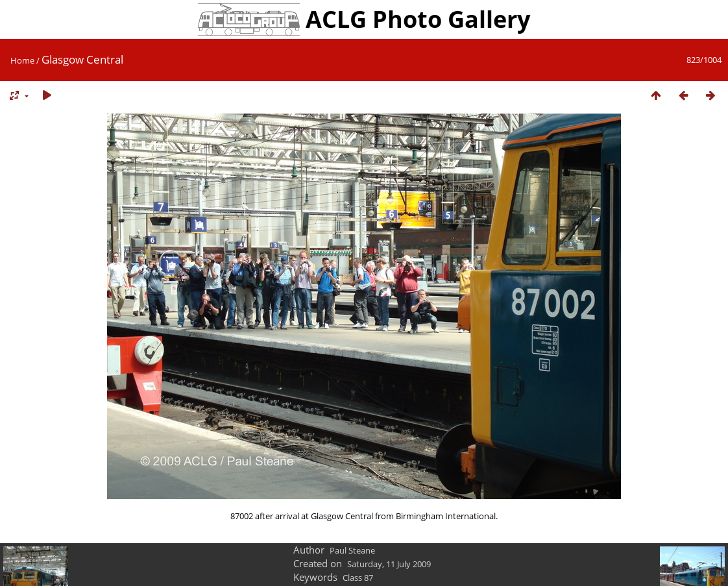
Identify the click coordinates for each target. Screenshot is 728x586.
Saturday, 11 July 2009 (389, 564)
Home (22, 60)
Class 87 (358, 578)
